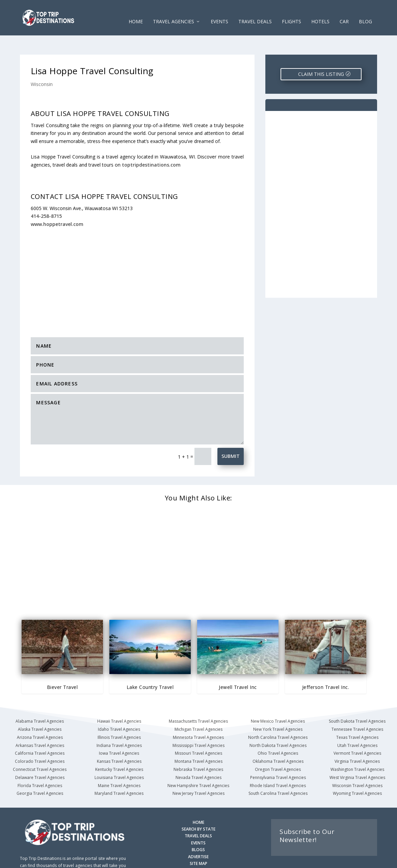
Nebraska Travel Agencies (198, 750)
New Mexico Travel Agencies (278, 702)
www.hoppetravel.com (57, 205)
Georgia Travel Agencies (40, 774)
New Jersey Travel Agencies (198, 774)
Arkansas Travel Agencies (40, 726)
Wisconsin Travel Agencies (357, 766)
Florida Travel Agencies (40, 766)
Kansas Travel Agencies (119, 742)
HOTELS (320, 13)
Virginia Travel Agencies (357, 742)
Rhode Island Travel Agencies (278, 766)
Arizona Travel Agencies (40, 718)
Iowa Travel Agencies (119, 734)
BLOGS (198, 830)
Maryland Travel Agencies (119, 774)
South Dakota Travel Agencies (357, 702)
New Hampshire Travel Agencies (198, 766)
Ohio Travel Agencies (278, 734)
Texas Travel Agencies (357, 718)
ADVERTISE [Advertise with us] (198, 837)
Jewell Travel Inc (238, 668)
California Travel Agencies (40, 734)
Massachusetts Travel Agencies (198, 702)
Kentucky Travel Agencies (119, 750)
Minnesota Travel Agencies (198, 718)
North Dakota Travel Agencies (278, 726)
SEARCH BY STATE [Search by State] (198, 810)
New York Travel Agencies (278, 710)
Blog (365, 13)
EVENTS (219, 13)
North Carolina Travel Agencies (278, 718)
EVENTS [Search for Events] (198, 824)
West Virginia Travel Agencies (357, 758)
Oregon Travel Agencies (278, 750)
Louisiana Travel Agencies (119, 758)
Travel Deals (255, 13)
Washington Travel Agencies (357, 750)
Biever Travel (62, 668)
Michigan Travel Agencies (198, 710)
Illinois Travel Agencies (119, 718)
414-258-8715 (46, 197)
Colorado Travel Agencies (40, 742)
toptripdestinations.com (151, 146)
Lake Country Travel (150, 668)
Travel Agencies (174, 13)
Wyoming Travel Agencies (357, 774)
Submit (231, 437)
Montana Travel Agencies (198, 742)
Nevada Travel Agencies (198, 758)
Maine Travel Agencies (119, 766)
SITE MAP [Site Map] (198, 844)
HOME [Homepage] (198, 803)
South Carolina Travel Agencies (278, 774)
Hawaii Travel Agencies (119, 702)
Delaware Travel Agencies (40, 758)
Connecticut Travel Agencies (40, 750)
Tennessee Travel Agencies (357, 710)
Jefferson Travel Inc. (326, 668)
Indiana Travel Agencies (119, 726)
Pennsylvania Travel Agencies (278, 758)
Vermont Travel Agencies (357, 734)
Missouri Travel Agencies (198, 734)
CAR (344, 13)
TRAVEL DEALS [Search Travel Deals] (198, 817)
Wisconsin (42, 65)
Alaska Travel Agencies (40, 710)
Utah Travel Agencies (357, 726)
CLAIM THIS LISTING (321, 55)
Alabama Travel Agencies (40, 702)
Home (136, 13)
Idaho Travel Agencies (119, 710)
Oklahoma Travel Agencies (278, 742)
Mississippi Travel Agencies (198, 726)
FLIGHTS (292, 13)
